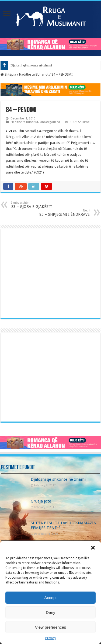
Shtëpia (8, 74)
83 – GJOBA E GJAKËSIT (39, 205)
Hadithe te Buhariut (34, 74)
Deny (50, 612)
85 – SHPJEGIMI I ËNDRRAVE (62, 213)
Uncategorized (50, 122)
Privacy (51, 638)
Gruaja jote (41, 501)
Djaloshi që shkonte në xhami (31, 65)
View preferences (51, 627)
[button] (93, 548)
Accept (51, 598)
